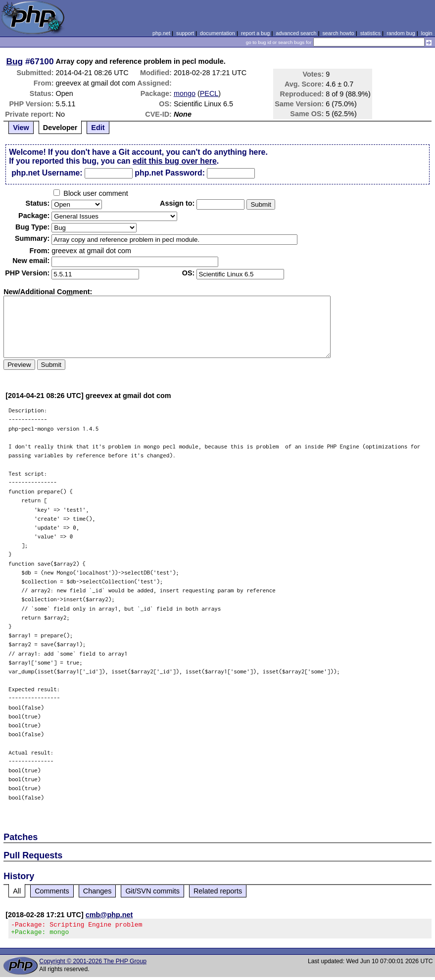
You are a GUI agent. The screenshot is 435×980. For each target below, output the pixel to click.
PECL (209, 93)
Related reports (218, 891)
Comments (52, 891)
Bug (15, 61)
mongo (185, 93)
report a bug (255, 33)
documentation (217, 33)
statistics (370, 33)
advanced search (296, 33)
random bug (401, 33)
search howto (338, 33)
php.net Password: (170, 173)
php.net (161, 33)
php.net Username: (47, 173)
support (185, 33)
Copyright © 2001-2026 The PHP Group (93, 964)
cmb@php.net (109, 915)
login (427, 33)
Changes (97, 891)
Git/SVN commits (152, 891)
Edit (98, 128)
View (21, 128)
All (17, 891)
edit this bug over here (175, 161)
